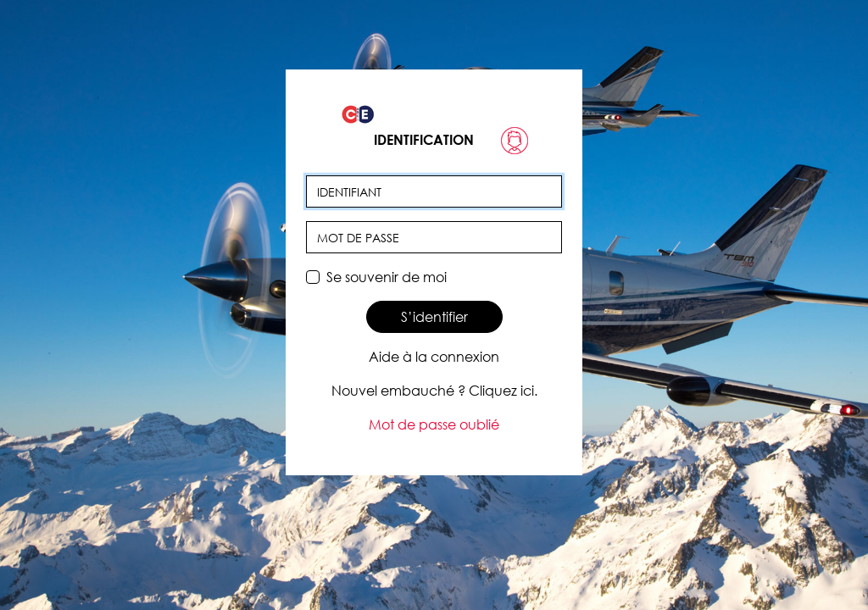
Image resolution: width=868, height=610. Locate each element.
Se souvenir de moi (387, 277)
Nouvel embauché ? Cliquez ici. (434, 391)
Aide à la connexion (434, 357)
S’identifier (434, 317)
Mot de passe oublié (434, 424)
